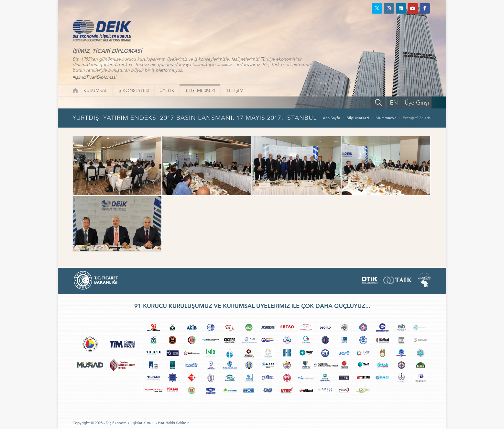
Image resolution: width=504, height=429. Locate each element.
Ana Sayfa (331, 118)
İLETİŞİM (234, 90)
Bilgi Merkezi (358, 118)
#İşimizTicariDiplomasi (94, 77)
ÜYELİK (167, 90)
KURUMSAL (95, 90)
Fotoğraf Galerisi (417, 118)
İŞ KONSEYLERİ (133, 90)
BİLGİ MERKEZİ (200, 90)
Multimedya (386, 118)
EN (394, 103)
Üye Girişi (417, 103)
